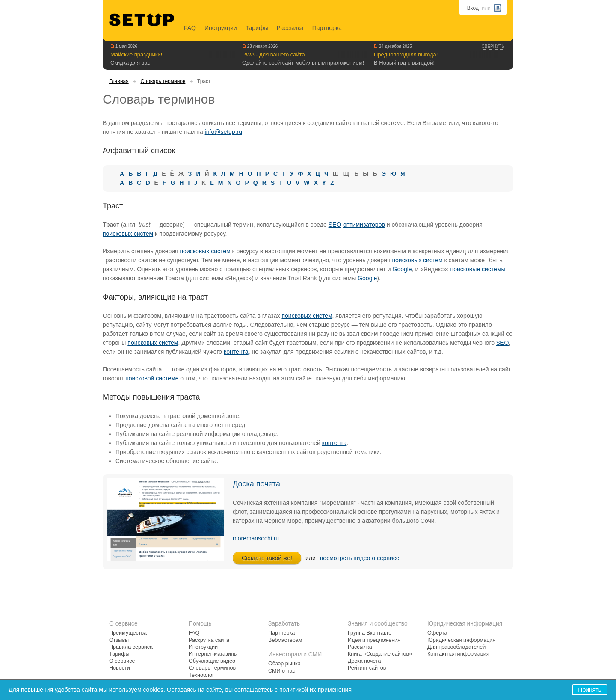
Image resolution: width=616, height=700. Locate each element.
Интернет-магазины (213, 654)
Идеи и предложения (374, 640)
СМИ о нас (282, 671)
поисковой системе (152, 378)
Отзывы (119, 640)
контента (236, 352)
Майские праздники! (136, 55)
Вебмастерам (285, 640)
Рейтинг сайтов (367, 668)
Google (402, 269)
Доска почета (256, 484)
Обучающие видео (212, 661)
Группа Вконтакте (370, 633)
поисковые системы (478, 269)
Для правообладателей (456, 647)
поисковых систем (128, 234)
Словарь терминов (163, 81)
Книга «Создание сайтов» (380, 654)
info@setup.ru (224, 132)
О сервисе (122, 661)
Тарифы (257, 28)
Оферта (437, 633)
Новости (120, 668)
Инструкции (221, 28)
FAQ (190, 28)
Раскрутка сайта (209, 640)
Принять (590, 690)
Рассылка (290, 28)
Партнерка (327, 28)
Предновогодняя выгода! (406, 55)
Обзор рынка (284, 664)
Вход (473, 8)
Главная (119, 81)
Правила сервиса (131, 647)
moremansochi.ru (256, 538)
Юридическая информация (461, 640)
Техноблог (201, 675)
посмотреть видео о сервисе (360, 558)
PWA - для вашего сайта (274, 55)
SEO (335, 225)
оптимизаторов (364, 225)
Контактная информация (458, 654)
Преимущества (128, 633)
